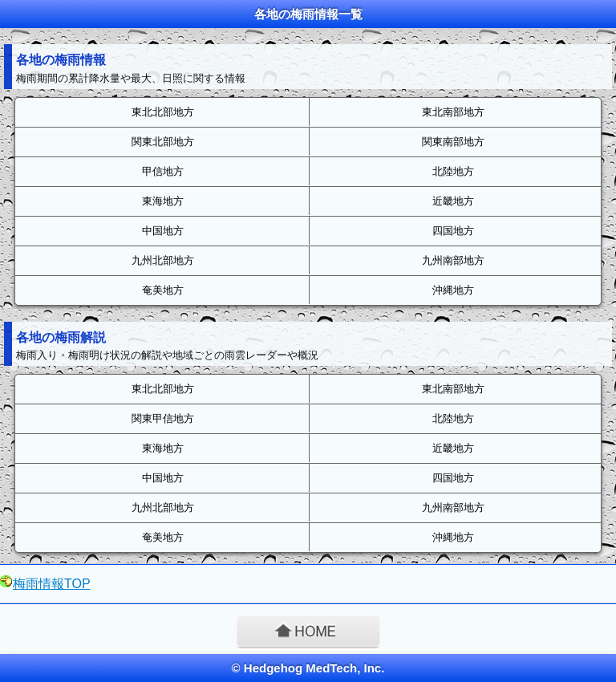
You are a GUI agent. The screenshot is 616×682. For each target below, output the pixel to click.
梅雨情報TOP (52, 584)
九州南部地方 (453, 260)
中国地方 (163, 231)
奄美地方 (163, 290)
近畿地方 (453, 201)
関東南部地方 (453, 142)
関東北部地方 (163, 142)
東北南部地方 (453, 112)
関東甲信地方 (163, 418)
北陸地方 (453, 171)
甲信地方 (163, 171)
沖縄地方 (453, 290)
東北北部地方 (163, 112)
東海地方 (163, 201)
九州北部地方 (163, 260)
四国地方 (453, 231)
